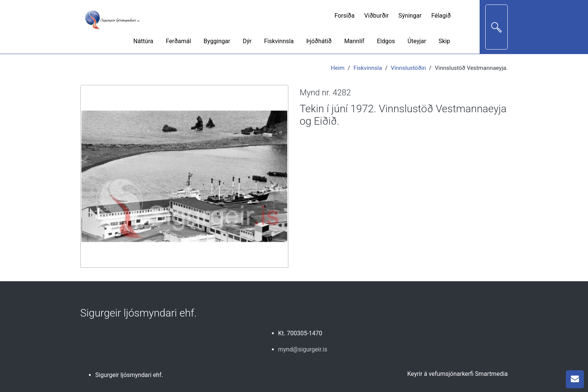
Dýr (247, 41)
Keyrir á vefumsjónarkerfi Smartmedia (457, 374)
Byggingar (217, 41)
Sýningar (410, 16)
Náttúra (143, 41)
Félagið (441, 16)
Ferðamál (178, 41)
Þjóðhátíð (319, 41)
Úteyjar (417, 41)
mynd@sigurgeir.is (303, 349)
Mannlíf (354, 41)
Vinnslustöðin (408, 68)
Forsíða (344, 16)
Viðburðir (376, 16)
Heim (337, 68)
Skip (444, 41)
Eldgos (386, 41)
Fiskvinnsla (279, 41)
